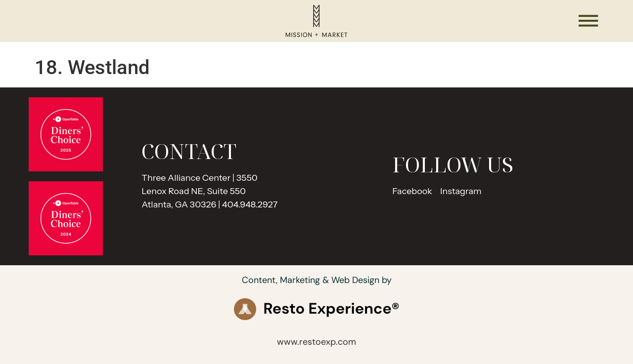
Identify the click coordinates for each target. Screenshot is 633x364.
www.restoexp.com (316, 342)
